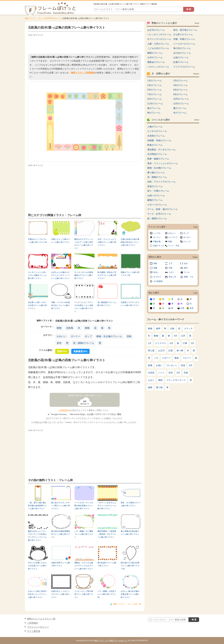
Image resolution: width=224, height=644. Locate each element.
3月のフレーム (154, 85)
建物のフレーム (155, 200)
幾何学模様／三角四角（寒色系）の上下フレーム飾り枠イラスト (107, 534)
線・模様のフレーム (157, 218)
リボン (171, 272)
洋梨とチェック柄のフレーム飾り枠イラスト (61, 241)
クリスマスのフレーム (184, 67)
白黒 (182, 308)
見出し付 (172, 277)
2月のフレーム (180, 81)
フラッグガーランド (176, 380)
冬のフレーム (180, 113)
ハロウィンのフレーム (158, 67)
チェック (187, 242)
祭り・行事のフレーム (158, 191)
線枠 (158, 328)
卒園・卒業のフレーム (184, 39)
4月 (171, 343)
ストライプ (173, 237)
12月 (183, 336)
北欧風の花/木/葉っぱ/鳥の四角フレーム (85, 395)
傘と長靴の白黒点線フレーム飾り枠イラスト (130, 533)
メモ (156, 358)
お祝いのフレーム (156, 195)
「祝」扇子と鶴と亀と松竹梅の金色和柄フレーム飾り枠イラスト (37, 506)
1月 (150, 343)
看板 (177, 358)
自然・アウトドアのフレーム (161, 182)
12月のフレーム (181, 103)
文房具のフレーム (156, 136)
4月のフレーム (180, 85)
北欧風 (70, 328)
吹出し (156, 272)
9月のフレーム (154, 99)
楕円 (186, 268)
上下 (170, 263)
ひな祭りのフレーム (183, 34)
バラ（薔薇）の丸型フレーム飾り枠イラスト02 (107, 594)
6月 (191, 365)
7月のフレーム (154, 94)
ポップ (88, 336)
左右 (186, 263)
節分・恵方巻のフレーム (185, 30)
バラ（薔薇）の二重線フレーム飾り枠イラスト (84, 534)
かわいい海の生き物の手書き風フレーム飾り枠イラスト (130, 594)
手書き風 (157, 242)
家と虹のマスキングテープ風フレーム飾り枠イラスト (61, 506)
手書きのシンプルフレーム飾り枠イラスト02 (37, 241)
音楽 (183, 365)
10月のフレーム (181, 99)
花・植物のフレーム (84, 343)
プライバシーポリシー (38, 627)
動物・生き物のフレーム (109, 336)
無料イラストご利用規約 (83, 73)
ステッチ (188, 328)
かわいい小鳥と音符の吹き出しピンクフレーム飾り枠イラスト (37, 594)
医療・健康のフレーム (158, 159)
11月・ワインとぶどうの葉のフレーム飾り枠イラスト (107, 242)
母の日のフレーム (182, 48)
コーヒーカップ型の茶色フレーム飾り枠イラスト (84, 594)
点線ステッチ (159, 246)
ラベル (187, 272)
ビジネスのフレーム (157, 131)
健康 (150, 387)
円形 (170, 268)
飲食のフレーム (155, 145)
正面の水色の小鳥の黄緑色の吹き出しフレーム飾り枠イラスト (130, 242)
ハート (161, 373)
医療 (150, 365)
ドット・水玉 (174, 246)
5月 (178, 373)
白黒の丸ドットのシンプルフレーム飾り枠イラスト (61, 594)
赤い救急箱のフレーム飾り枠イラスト (107, 304)
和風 (170, 242)
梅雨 (160, 380)
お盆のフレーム (181, 57)
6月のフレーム (180, 90)
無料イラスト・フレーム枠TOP (38, 18)
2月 (193, 343)
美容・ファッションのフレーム (163, 163)
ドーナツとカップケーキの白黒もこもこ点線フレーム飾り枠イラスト (84, 307)
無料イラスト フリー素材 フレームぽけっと (111, 640)
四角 (129, 336)
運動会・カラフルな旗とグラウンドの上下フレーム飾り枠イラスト (84, 566)
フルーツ (187, 358)
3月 (175, 336)
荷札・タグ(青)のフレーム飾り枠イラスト (131, 504)
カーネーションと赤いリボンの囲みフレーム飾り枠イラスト (37, 275)
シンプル (157, 233)
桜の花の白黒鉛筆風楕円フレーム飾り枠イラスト (61, 534)
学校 (186, 373)
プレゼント (172, 365)
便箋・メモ (189, 277)
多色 (59, 343)
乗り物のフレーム (156, 173)
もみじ (151, 380)
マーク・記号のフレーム (159, 214)
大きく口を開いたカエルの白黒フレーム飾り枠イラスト (37, 566)
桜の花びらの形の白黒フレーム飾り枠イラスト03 (130, 566)
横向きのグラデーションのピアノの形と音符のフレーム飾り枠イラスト (84, 244)
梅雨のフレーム (155, 53)
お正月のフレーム (156, 30)
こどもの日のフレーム (158, 48)
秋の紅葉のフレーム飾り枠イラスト (107, 564)
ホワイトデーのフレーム (159, 39)
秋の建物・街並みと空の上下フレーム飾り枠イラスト (107, 275)
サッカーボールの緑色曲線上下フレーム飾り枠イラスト (84, 275)
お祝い (159, 365)
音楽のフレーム (155, 186)
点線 (172, 328)
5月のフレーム (154, 90)
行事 (185, 343)
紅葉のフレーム (181, 62)
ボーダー (187, 237)
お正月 (161, 350)
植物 (87, 328)
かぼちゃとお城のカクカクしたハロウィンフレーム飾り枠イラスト (61, 275)
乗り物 (159, 387)
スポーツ (166, 358)
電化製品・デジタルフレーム (161, 150)
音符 (171, 373)
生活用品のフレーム (157, 154)
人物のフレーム (155, 127)
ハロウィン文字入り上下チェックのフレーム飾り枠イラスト (107, 506)
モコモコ (157, 277)
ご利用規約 (63, 410)
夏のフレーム (180, 108)
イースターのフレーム (184, 44)
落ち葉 (151, 350)
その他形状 (158, 281)
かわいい (57, 18)
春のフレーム (154, 108)
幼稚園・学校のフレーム (159, 140)
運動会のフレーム (156, 62)
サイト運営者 (34, 631)
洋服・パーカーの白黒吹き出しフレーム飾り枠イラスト (61, 305)
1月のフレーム (154, 81)
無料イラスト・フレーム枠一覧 (127, 604)
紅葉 (171, 350)
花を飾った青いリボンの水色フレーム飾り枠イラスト (37, 305)
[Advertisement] (85, 44)
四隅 (155, 268)
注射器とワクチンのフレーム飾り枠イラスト (130, 304)
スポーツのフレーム (157, 205)
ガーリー (75, 336)
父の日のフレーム (182, 53)
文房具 (151, 373)
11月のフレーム (155, 103)
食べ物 (180, 350)
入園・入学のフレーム (158, 44)
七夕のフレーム (155, 57)
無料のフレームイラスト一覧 (41, 619)
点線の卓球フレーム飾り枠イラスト (61, 564)
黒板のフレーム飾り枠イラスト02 (130, 274)
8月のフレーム (180, 94)
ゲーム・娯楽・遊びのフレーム (163, 209)
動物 (59, 328)
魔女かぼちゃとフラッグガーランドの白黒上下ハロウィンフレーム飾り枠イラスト (37, 536)
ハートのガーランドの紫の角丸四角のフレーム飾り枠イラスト (84, 506)
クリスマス (161, 343)
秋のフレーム (154, 113)
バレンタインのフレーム (159, 34)
